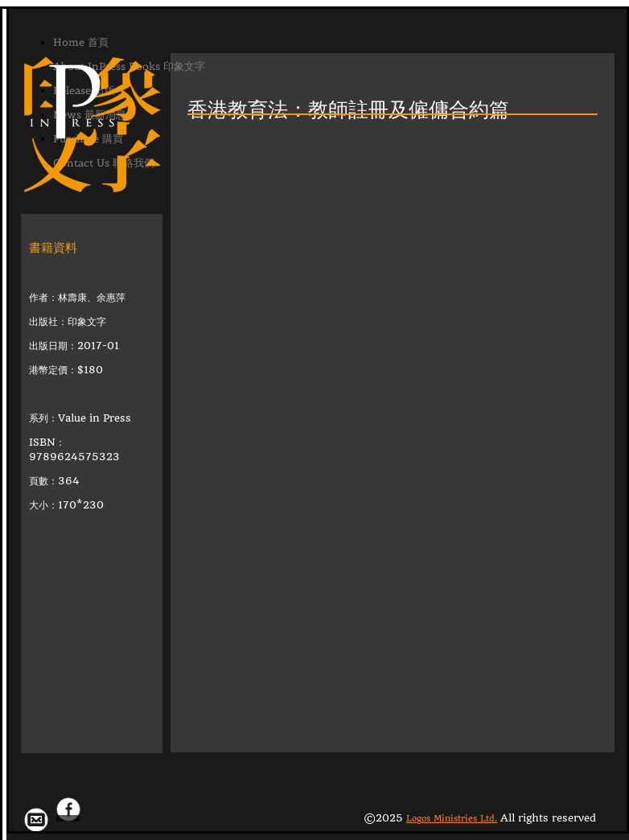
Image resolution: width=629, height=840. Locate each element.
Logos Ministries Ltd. (452, 819)
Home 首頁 (81, 42)
